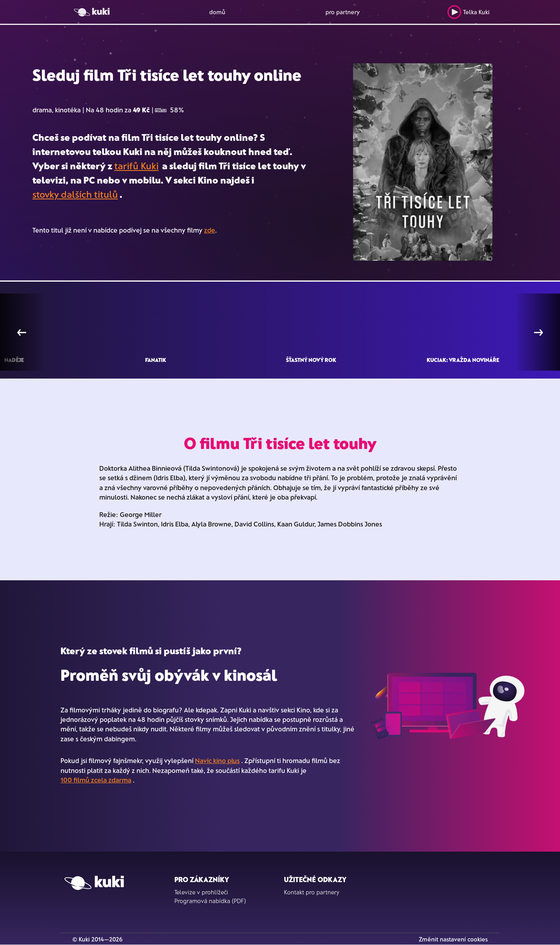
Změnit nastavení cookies (453, 939)
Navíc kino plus (217, 760)
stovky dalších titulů (75, 194)
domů (217, 12)
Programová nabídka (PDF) (210, 901)
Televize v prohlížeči (201, 892)
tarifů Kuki (136, 166)
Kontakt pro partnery (312, 892)
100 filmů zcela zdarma (96, 780)
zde (210, 230)
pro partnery (343, 12)
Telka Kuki (468, 12)
